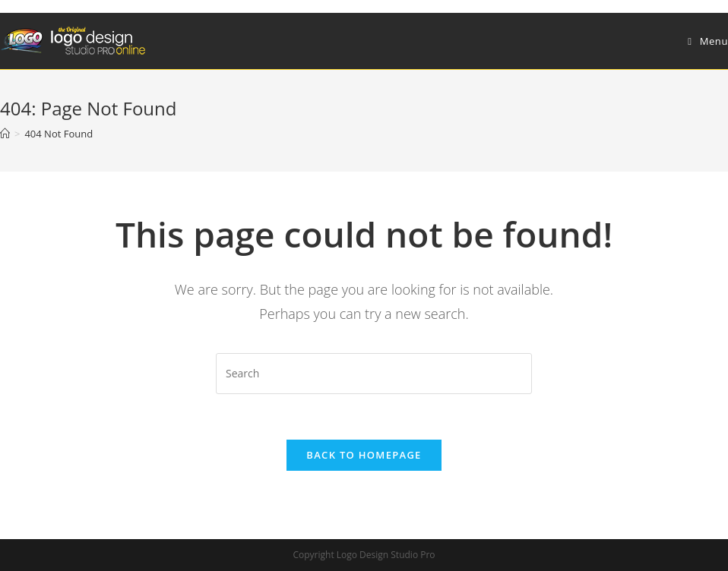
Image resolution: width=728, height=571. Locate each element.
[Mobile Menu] (708, 41)
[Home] (5, 134)
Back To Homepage (364, 455)
